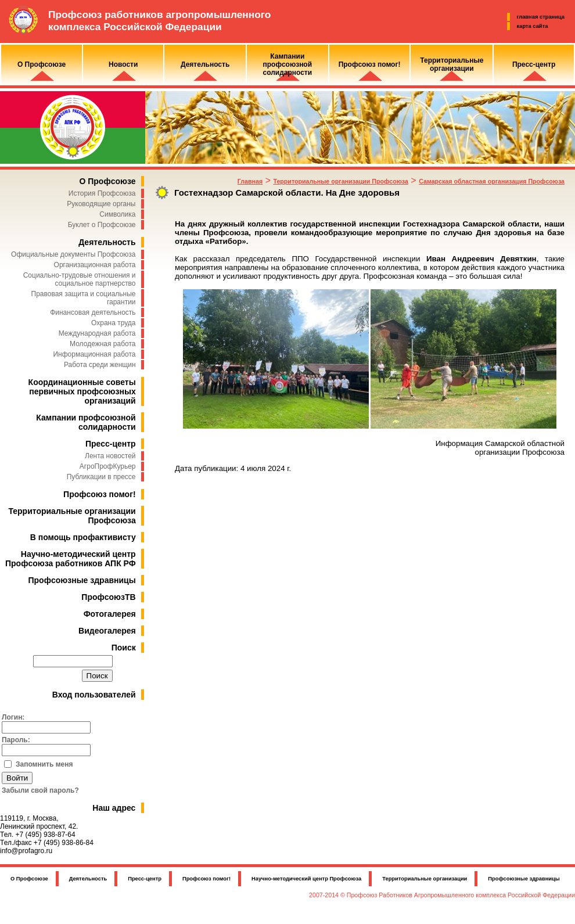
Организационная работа (95, 265)
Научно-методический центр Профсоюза (306, 879)
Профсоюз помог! (100, 494)
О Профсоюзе (107, 181)
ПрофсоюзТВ (108, 597)
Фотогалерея (110, 614)
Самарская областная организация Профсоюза (492, 181)
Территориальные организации (425, 879)
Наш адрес (114, 808)
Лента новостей (110, 456)
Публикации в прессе (101, 477)
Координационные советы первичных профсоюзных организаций (82, 391)
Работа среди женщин (100, 365)
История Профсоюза (102, 193)
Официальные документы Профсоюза (73, 254)
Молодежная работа (103, 344)
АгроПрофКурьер (108, 466)
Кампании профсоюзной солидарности (86, 422)
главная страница (541, 17)
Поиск (124, 648)
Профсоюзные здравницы (82, 580)
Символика (117, 214)
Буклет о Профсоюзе (102, 225)
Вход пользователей (94, 695)
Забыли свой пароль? (40, 790)
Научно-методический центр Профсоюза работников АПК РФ (71, 559)
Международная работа (97, 333)
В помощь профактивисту (83, 537)
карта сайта (533, 26)
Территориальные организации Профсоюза (340, 181)
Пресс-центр (111, 444)
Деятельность (107, 242)
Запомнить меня (44, 764)
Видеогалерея (107, 631)
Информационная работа (94, 354)
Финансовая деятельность (93, 312)
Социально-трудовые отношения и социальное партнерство (80, 279)
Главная (250, 181)
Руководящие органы (101, 204)
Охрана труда (114, 323)
